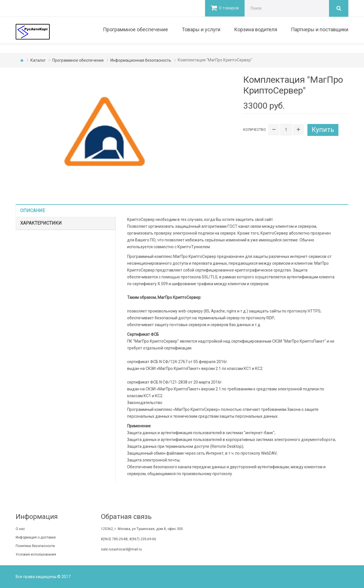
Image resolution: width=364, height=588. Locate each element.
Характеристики (41, 223)
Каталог (38, 60)
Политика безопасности (35, 546)
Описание (33, 211)
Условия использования (36, 554)
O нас (20, 529)
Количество (255, 130)
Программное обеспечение (136, 29)
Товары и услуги (201, 29)
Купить (323, 130)
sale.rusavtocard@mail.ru (121, 549)
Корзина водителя (256, 29)
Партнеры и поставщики (320, 29)
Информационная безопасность (141, 60)
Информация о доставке (36, 537)
